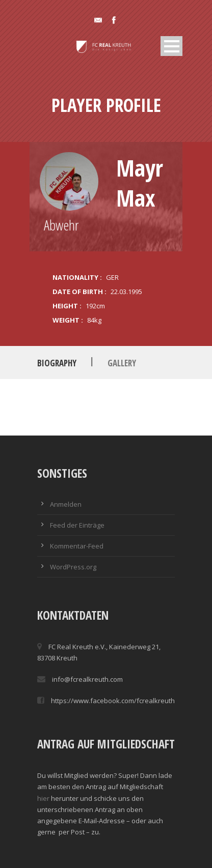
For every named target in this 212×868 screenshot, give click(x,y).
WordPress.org (73, 567)
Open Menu (171, 46)
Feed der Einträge (77, 525)
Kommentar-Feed (77, 546)
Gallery (122, 363)
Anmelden (66, 504)
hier (43, 798)
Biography (57, 363)
